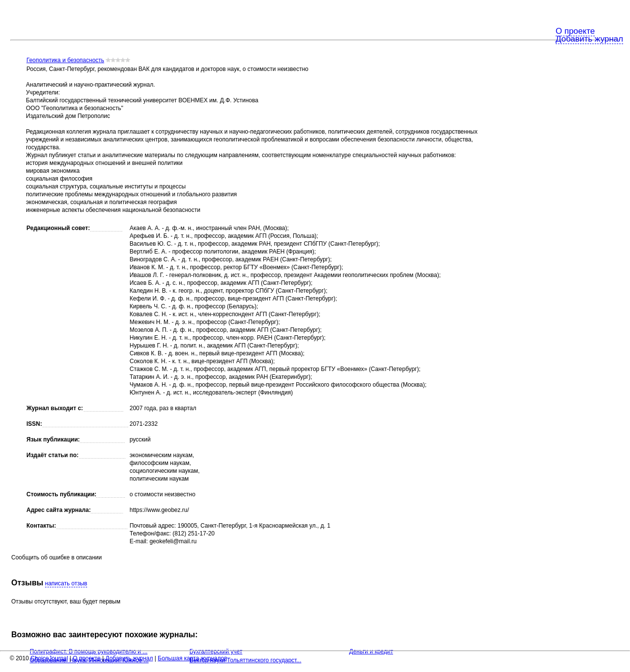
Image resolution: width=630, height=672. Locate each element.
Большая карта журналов (192, 658)
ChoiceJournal (49, 658)
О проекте (575, 31)
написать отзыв (66, 583)
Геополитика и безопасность (65, 60)
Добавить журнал (589, 39)
